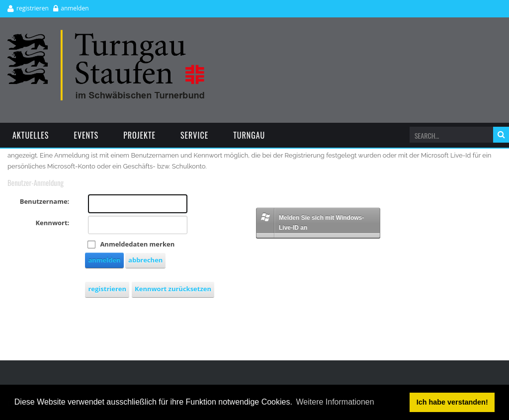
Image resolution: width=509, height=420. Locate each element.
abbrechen (145, 260)
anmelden (75, 8)
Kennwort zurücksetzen (173, 289)
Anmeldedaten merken (137, 244)
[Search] (449, 136)
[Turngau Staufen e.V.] (106, 34)
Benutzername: (45, 201)
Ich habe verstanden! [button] (452, 402)
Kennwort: (52, 223)
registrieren (33, 8)
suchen (501, 135)
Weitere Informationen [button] (335, 402)
